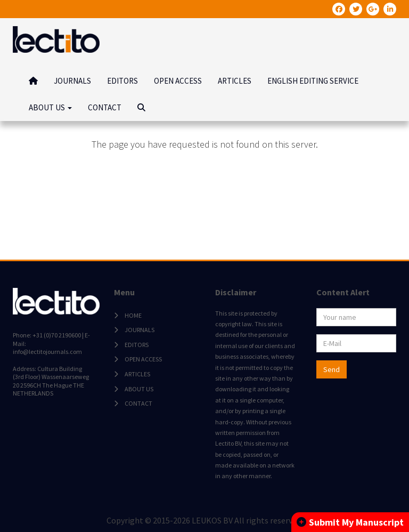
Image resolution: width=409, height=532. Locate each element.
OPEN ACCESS (178, 81)
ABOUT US (139, 389)
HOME (133, 315)
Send (332, 369)
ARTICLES (235, 81)
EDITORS (122, 81)
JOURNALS (72, 81)
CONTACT (105, 107)
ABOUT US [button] (50, 107)
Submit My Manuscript (350, 522)
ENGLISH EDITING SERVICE (313, 81)
